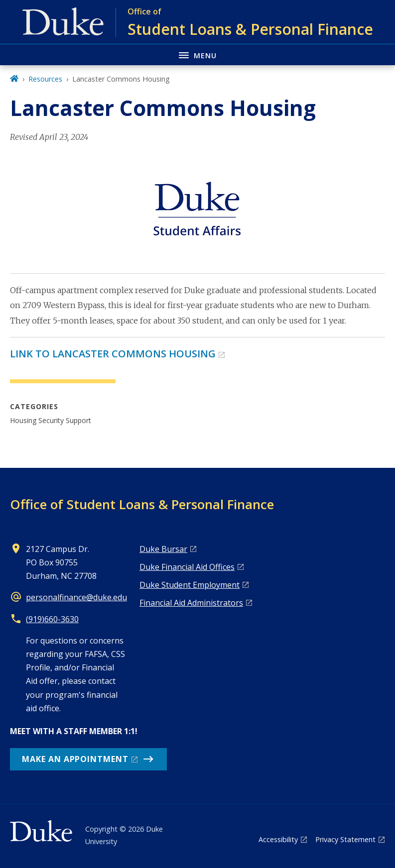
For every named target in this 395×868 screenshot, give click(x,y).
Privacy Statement (345, 839)
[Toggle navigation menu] (197, 54)
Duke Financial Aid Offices (187, 567)
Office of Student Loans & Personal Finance (142, 504)
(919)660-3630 (52, 619)
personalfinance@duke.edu (76, 597)
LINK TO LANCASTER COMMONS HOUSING (113, 354)
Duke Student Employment (190, 585)
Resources (45, 79)
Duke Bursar (163, 549)
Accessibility (278, 839)
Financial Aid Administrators (191, 603)
